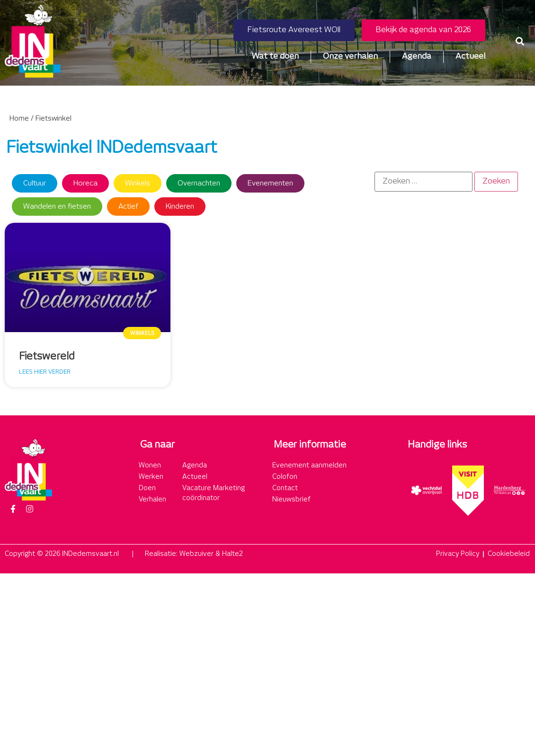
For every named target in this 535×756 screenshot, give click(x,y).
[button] (520, 41)
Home (19, 119)
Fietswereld (47, 357)
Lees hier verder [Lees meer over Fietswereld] (45, 372)
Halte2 (232, 554)
